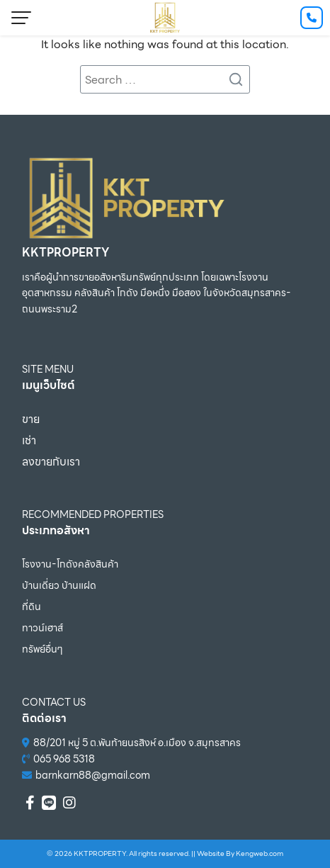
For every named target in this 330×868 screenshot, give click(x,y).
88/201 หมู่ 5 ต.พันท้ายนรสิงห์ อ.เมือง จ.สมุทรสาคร (137, 743)
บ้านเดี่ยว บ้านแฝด (59, 585)
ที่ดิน (32, 607)
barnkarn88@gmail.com (93, 775)
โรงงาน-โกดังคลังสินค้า (70, 564)
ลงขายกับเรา (51, 462)
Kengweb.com (260, 853)
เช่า (29, 440)
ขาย (31, 419)
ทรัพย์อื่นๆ (42, 649)
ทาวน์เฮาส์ (42, 628)
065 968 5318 (64, 759)
